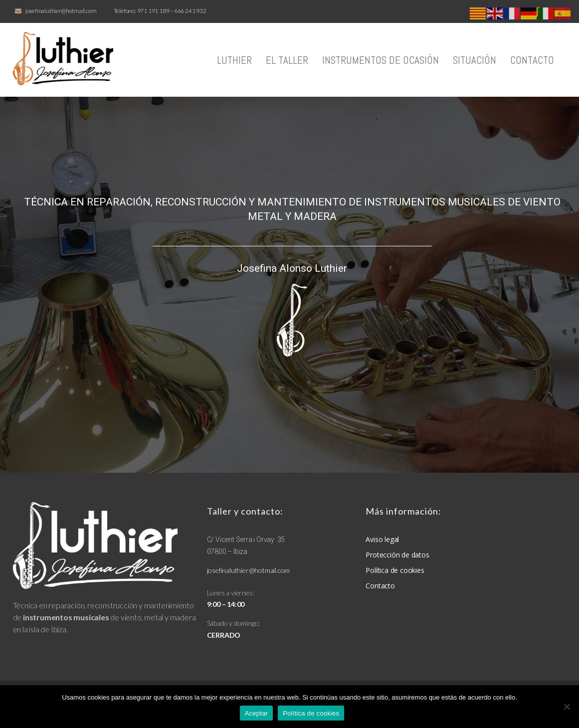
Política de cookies (311, 713)
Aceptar (257, 713)
